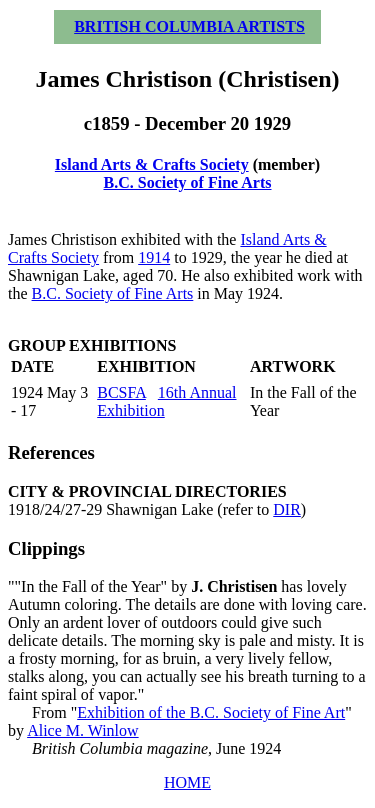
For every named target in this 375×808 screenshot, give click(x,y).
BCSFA (121, 392)
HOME (187, 782)
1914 (154, 257)
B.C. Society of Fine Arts (188, 182)
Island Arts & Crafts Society (152, 164)
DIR (287, 509)
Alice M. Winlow (83, 730)
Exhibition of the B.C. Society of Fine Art (211, 712)
